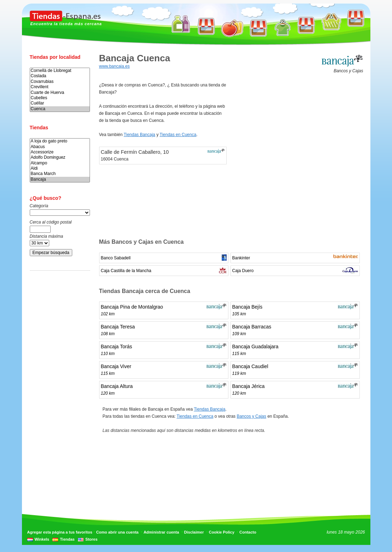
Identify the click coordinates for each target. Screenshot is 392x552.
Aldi (60, 168)
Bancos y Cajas (251, 416)
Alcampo (60, 163)
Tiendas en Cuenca (178, 135)
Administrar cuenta (161, 532)
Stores (91, 539)
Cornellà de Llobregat (60, 71)
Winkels (42, 539)
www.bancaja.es (115, 66)
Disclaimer (194, 532)
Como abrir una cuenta (117, 532)
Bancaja (60, 179)
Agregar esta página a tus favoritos (60, 532)
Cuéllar (60, 103)
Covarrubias (60, 82)
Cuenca (60, 109)
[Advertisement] (58, 387)
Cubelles (60, 98)
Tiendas (67, 539)
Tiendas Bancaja (139, 135)
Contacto (248, 532)
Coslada (60, 76)
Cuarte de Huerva (60, 93)
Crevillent (60, 87)
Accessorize (60, 152)
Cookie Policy (222, 532)
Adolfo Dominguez (60, 157)
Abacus (60, 147)
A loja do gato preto (60, 141)
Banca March (60, 174)
